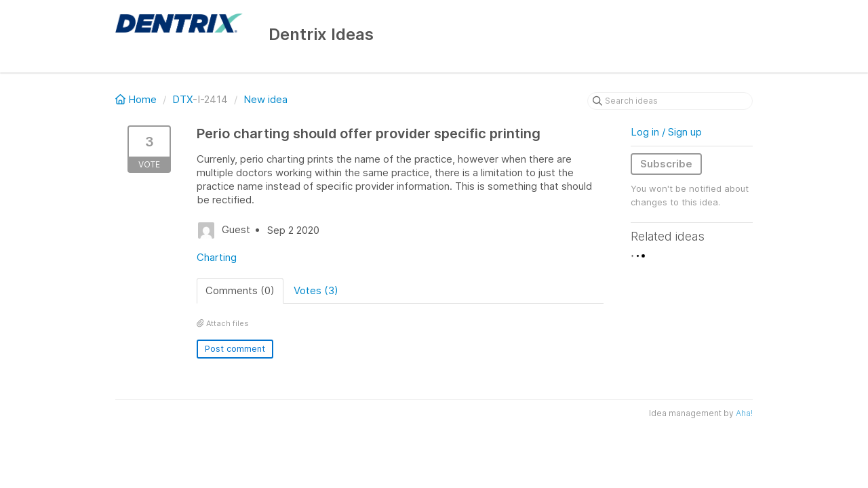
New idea (265, 99)
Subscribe (666, 164)
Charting (217, 257)
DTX (182, 99)
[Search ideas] (670, 101)
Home (137, 99)
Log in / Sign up (666, 132)
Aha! (744, 413)
